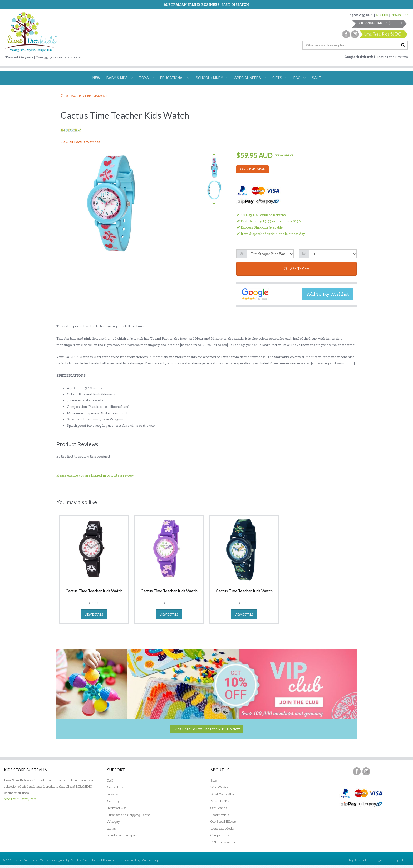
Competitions (220, 835)
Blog (214, 780)
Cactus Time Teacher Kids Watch (94, 591)
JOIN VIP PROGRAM (252, 169)
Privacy (113, 794)
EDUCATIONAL (175, 78)
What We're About (224, 794)
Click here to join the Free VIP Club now (207, 729)
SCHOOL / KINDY (212, 78)
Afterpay (114, 822)
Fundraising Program (122, 835)
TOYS (146, 78)
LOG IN (382, 15)
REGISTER (399, 15)
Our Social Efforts (223, 822)
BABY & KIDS (120, 78)
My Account (358, 860)
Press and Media (222, 828)
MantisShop (150, 860)
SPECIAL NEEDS (250, 78)
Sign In (400, 860)
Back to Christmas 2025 (89, 96)
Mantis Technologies (85, 860)
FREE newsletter (223, 842)
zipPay (112, 828)
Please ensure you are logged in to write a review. (95, 475)
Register (380, 860)
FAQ (110, 780)
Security (113, 801)
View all (80, 142)
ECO (299, 78)
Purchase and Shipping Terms (129, 815)
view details (94, 614)
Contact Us (115, 787)
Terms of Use (117, 808)
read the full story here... (21, 799)
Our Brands (219, 808)
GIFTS (280, 78)
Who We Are (219, 787)
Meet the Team (222, 801)
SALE (316, 78)
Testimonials (220, 815)
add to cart (296, 269)
